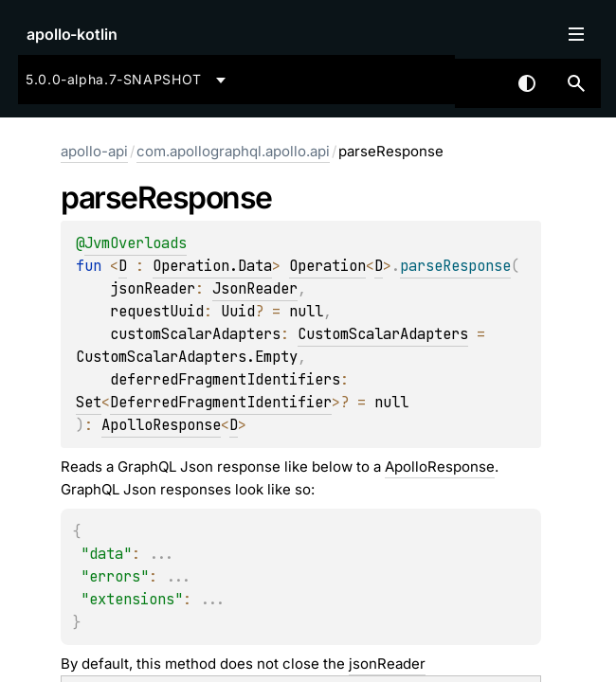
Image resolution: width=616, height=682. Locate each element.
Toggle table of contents (576, 34)
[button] (576, 83)
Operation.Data (212, 266)
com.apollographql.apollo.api (233, 151)
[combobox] (129, 80)
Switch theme (527, 83)
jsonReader (387, 664)
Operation (327, 266)
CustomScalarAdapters (383, 334)
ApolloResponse (161, 425)
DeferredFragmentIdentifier (221, 402)
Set (89, 402)
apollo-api (94, 151)
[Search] (576, 83)
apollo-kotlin (72, 34)
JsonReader (255, 288)
